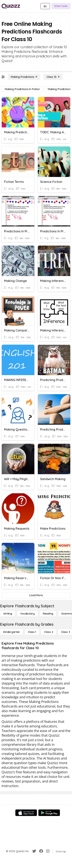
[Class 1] (32, 632)
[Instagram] (48, 851)
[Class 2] (49, 632)
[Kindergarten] (12, 632)
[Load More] (36, 595)
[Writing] (8, 614)
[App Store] (26, 813)
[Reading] (48, 614)
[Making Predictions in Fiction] (22, 89)
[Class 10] (53, 77)
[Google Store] (49, 813)
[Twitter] (34, 851)
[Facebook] (41, 851)
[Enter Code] (61, 6)
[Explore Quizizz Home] (11, 6)
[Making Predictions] (24, 77)
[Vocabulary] (27, 614)
